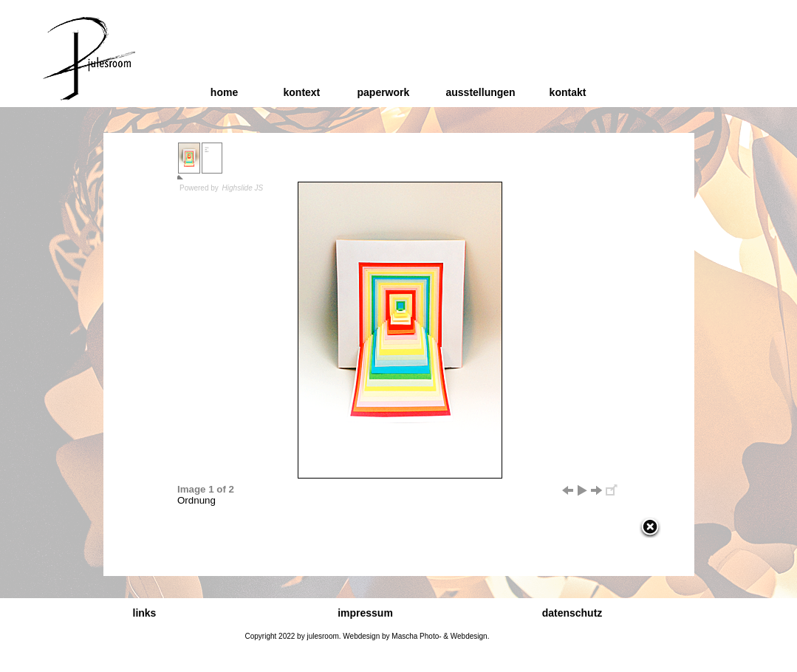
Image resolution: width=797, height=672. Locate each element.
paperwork (384, 92)
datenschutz (572, 613)
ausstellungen (481, 92)
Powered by (222, 188)
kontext (302, 92)
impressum (365, 613)
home (224, 92)
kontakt (568, 92)
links (145, 613)
